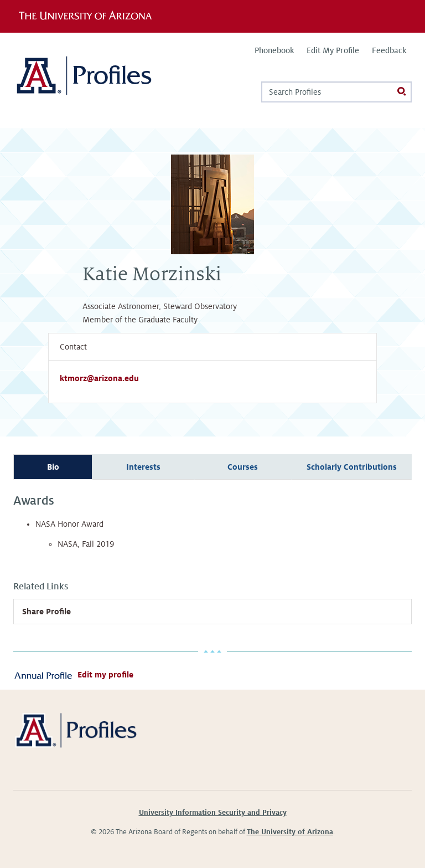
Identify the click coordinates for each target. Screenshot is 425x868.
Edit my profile (105, 675)
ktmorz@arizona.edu (99, 378)
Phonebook (274, 50)
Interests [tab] (143, 467)
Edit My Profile (333, 50)
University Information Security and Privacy (213, 813)
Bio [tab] (53, 467)
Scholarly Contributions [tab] (352, 467)
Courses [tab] (243, 467)
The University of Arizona (290, 832)
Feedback (389, 50)
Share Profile (46, 612)
